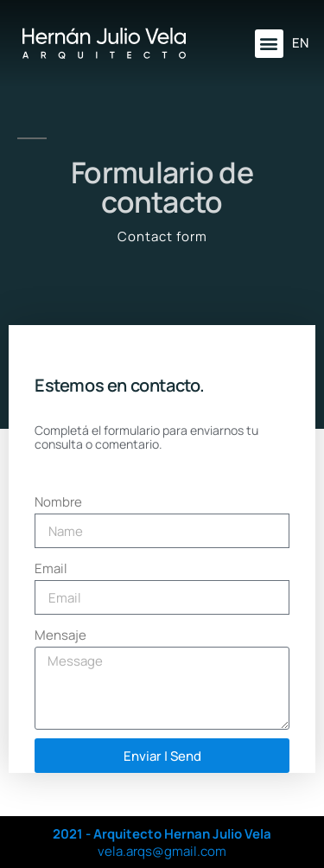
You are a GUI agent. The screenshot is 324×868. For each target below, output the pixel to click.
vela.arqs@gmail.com (162, 851)
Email (51, 568)
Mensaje (60, 635)
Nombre (58, 502)
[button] (269, 44)
